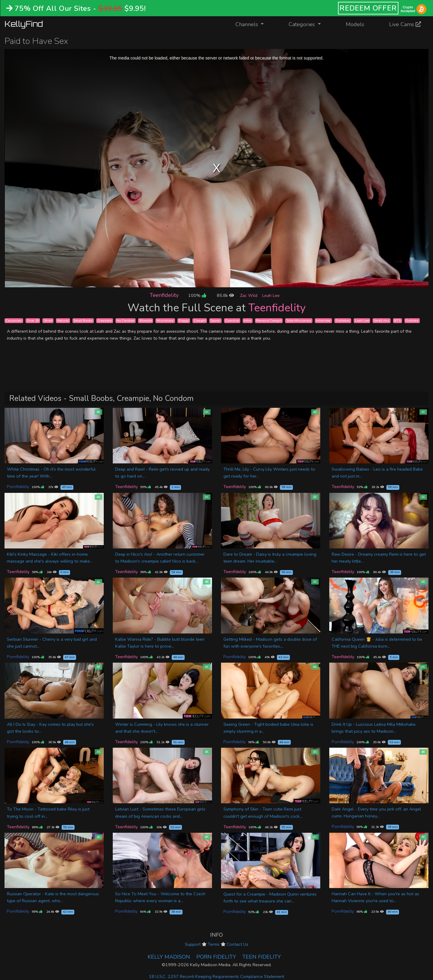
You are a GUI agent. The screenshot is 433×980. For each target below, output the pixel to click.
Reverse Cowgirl (269, 321)
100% (197, 295)
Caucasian (14, 321)
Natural (63, 321)
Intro (247, 321)
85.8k (225, 295)
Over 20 (33, 321)
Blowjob (146, 321)
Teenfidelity (164, 295)
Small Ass (381, 321)
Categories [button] (302, 24)
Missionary (165, 321)
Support (193, 944)
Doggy (184, 321)
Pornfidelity (18, 487)
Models (355, 24)
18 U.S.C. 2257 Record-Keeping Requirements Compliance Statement (216, 976)
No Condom (126, 321)
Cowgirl (200, 321)
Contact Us (238, 944)
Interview (323, 321)
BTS (398, 321)
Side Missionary (299, 321)
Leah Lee (271, 295)
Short (48, 321)
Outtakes (343, 321)
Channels (253, 24)
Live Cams (405, 24)
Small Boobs (83, 321)
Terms (214, 944)
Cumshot (232, 321)
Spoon (215, 321)
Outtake (412, 321)
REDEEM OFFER (368, 8)
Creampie (104, 321)
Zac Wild (249, 295)
